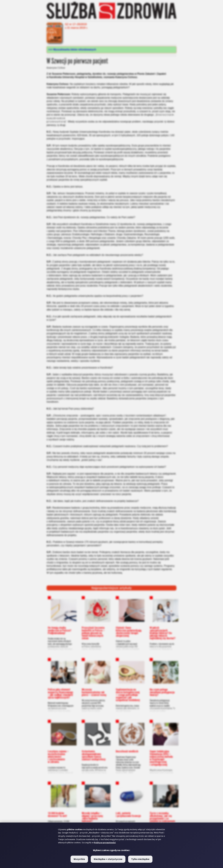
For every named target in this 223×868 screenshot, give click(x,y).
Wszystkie (79, 859)
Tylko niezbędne (140, 859)
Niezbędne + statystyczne (108, 859)
